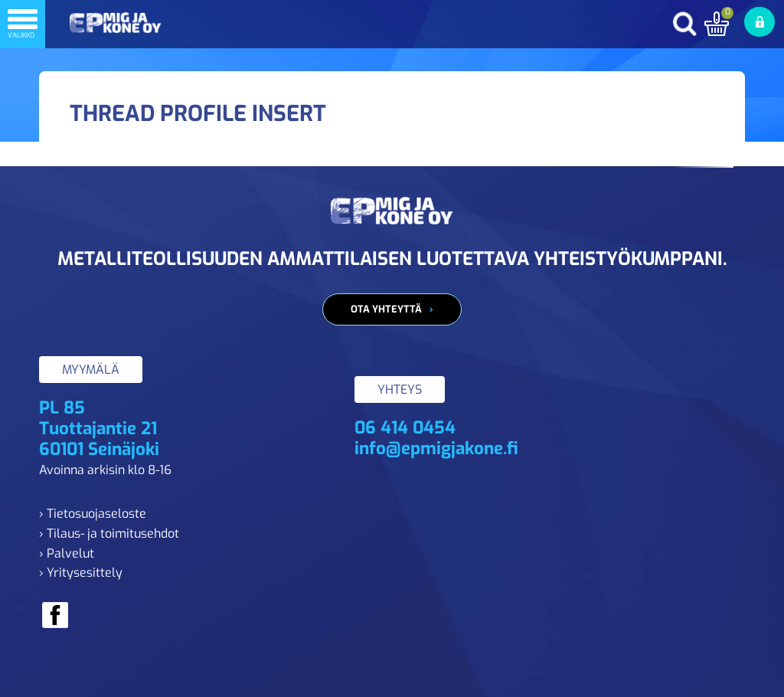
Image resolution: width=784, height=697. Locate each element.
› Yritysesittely (81, 573)
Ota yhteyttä (386, 309)
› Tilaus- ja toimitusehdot (109, 533)
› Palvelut (67, 553)
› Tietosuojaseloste (93, 514)
